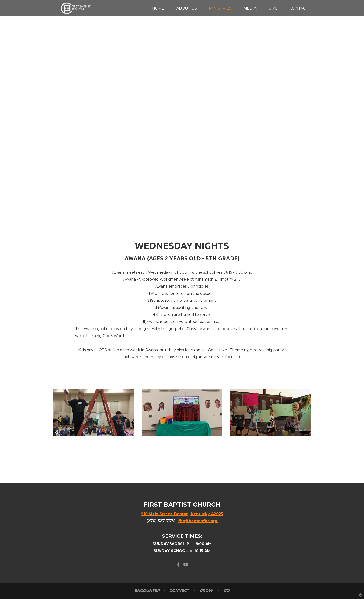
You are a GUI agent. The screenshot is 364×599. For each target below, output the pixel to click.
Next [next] (356, 113)
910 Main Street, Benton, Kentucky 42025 (182, 514)
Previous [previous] (8, 113)
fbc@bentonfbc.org (198, 521)
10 (209, 206)
